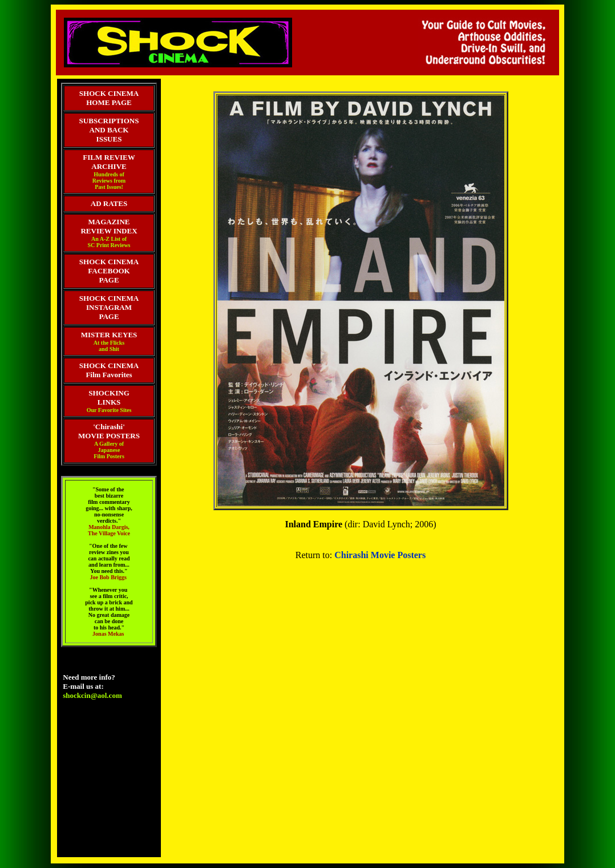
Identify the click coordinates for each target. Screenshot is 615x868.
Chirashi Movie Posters (380, 555)
